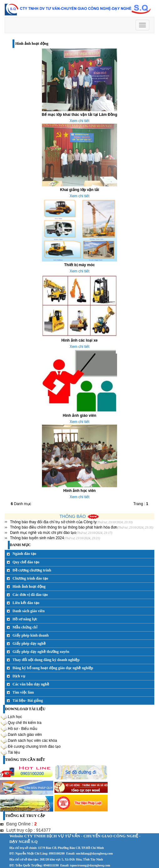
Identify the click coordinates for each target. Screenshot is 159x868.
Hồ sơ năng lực (25, 619)
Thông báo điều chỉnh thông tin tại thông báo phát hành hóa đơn (64, 527)
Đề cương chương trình (32, 570)
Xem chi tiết (79, 121)
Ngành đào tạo (24, 554)
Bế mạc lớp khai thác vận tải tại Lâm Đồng (79, 115)
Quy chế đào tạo (26, 562)
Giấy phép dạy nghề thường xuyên (41, 652)
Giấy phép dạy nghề (29, 643)
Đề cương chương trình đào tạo (34, 746)
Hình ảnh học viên (79, 491)
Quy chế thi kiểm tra (25, 722)
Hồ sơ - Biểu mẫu (23, 728)
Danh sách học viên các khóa (32, 740)
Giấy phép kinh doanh (31, 635)
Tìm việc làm (23, 692)
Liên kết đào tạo (26, 603)
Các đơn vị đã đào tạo (30, 595)
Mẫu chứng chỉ (25, 627)
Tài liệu (14, 752)
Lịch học (15, 716)
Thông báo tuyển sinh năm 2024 (37, 538)
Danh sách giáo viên (28, 611)
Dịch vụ (19, 676)
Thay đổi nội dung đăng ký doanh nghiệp (46, 660)
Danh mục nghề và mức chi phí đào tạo (43, 533)
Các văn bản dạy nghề (31, 684)
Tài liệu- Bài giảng (28, 700)
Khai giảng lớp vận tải (80, 190)
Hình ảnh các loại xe (79, 340)
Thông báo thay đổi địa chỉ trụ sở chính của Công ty (53, 522)
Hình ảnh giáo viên (79, 416)
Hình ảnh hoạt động (29, 586)
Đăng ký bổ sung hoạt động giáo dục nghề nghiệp (53, 668)
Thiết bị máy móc (79, 265)
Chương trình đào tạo (30, 578)
